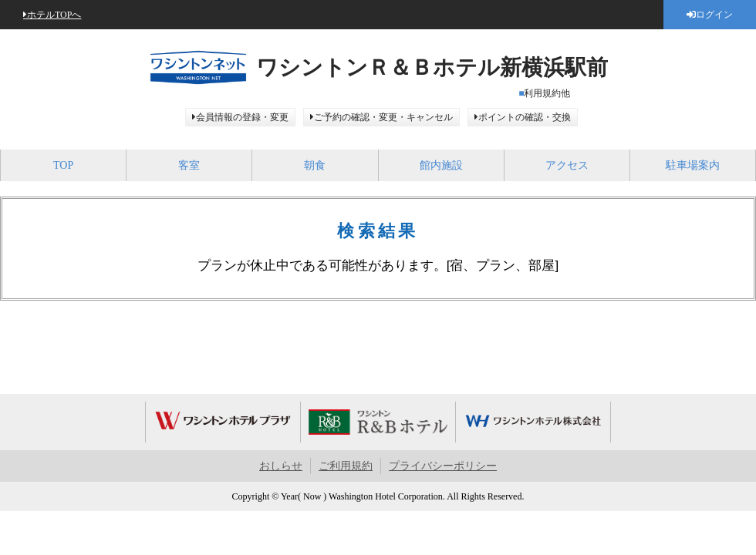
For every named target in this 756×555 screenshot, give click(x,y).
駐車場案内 (693, 165)
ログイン (714, 15)
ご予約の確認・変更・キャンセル (383, 117)
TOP (63, 165)
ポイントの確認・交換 (525, 117)
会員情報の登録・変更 (242, 117)
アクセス (567, 165)
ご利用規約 (346, 466)
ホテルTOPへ (54, 15)
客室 (189, 165)
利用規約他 (547, 93)
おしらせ (281, 466)
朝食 (315, 165)
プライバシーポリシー (443, 466)
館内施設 (441, 165)
